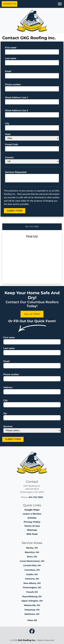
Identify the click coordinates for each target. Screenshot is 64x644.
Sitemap (32, 530)
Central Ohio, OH (32, 565)
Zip (6, 413)
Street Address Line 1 (17, 98)
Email (9, 71)
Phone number (14, 85)
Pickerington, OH (32, 588)
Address (9, 387)
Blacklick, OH (32, 552)
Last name (11, 58)
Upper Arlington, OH (32, 601)
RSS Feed (32, 534)
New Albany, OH (32, 583)
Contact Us (9, 4)
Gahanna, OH (32, 579)
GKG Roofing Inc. (27, 640)
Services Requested (16, 172)
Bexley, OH (32, 548)
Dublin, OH (32, 574)
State (8, 134)
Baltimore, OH (32, 614)
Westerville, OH (32, 605)
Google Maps (32, 510)
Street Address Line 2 (17, 111)
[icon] (32, 631)
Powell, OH (32, 592)
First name (12, 48)
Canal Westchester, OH (32, 561)
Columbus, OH (32, 570)
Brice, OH (32, 557)
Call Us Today (32, 314)
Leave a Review (32, 514)
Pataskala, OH (32, 610)
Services (8, 426)
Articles (32, 518)
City (7, 124)
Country (9, 157)
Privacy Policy (32, 522)
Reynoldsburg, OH (32, 596)
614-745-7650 (32, 227)
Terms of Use (32, 526)
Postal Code (12, 144)
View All (32, 620)
